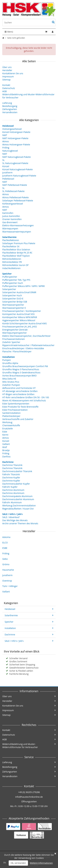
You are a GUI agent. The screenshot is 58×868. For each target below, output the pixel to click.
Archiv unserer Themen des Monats (20, 523)
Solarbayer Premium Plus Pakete (19, 243)
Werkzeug (7, 422)
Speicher (29, 622)
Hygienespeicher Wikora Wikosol (19, 320)
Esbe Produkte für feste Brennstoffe (20, 407)
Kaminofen (8, 213)
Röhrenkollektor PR (12, 262)
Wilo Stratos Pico (11, 382)
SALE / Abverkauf (11, 517)
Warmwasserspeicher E (14, 308)
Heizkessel (29, 609)
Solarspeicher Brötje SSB (15, 302)
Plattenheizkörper (11, 416)
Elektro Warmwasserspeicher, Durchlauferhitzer (26, 336)
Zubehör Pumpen (11, 385)
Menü (9, 32)
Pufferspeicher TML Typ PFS (16, 280)
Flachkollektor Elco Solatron (16, 250)
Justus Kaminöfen (11, 216)
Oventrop (7, 581)
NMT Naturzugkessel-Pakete (17, 157)
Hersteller (7, 70)
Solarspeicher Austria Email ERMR (19, 292)
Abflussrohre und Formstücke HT (19, 388)
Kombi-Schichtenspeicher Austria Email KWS (25, 323)
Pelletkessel (8, 179)
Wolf (5, 447)
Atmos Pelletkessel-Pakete (15, 197)
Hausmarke (8, 570)
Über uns (7, 67)
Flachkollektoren (11, 240)
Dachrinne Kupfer (11, 477)
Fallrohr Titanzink (11, 474)
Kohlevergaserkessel (13, 204)
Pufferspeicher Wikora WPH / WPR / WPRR (24, 286)
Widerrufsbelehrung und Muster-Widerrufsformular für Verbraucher (29, 746)
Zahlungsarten (10, 109)
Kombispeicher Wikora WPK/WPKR (20, 317)
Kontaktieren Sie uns (13, 73)
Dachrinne (29, 635)
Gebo (5, 559)
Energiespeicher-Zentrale (15, 330)
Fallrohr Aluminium (12, 502)
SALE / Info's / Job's (29, 641)
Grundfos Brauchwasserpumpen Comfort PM (25, 366)
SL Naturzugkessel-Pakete (15, 163)
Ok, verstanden (18, 863)
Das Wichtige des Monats (15, 520)
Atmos (6, 141)
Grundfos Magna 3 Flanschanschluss (21, 369)
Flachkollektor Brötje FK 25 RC (17, 253)
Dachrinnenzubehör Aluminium (18, 499)
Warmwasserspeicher (13, 305)
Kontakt (6, 85)
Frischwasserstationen (14, 339)
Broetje (6, 450)
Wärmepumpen (10, 229)
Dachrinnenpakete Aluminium (17, 496)
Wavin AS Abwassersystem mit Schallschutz (24, 400)
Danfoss (6, 456)
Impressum (8, 76)
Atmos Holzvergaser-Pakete (16, 144)
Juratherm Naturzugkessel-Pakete (19, 176)
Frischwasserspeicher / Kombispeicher (22, 311)
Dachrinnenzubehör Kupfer (16, 484)
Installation (29, 628)
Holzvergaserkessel (12, 129)
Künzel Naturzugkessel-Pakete (17, 169)
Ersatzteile (8, 428)
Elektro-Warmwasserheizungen (18, 225)
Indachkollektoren (11, 268)
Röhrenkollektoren (12, 259)
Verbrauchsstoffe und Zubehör (18, 419)
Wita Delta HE (9, 379)
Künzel (6, 166)
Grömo (6, 564)
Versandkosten (10, 112)
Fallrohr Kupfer (10, 487)
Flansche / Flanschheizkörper (17, 351)
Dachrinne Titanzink (12, 465)
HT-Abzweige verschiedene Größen (20, 391)
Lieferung (7, 103)
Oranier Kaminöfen (12, 219)
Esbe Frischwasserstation (15, 410)
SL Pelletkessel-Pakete (13, 191)
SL (3, 160)
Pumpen (7, 360)
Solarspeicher (9, 289)
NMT (5, 135)
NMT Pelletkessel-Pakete (15, 185)
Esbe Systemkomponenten (16, 404)
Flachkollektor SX (11, 246)
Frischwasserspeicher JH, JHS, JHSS (20, 327)
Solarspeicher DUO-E (13, 299)
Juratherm (7, 172)
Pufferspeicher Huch (13, 283)
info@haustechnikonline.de (29, 797)
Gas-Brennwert (10, 222)
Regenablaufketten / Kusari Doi (18, 509)
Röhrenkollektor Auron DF (15, 265)
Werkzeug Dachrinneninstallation (19, 506)
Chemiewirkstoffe (11, 425)
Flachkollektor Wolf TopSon (16, 256)
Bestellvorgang (10, 106)
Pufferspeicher (10, 277)
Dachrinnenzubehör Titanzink (17, 471)
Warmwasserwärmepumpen (17, 232)
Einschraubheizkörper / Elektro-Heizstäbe (23, 348)
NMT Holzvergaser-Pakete (15, 138)
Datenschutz (9, 88)
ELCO (5, 543)
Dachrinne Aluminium (13, 490)
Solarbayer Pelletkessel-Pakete (18, 201)
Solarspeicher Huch (12, 295)
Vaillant (6, 444)
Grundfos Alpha (10, 363)
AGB (4, 91)
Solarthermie (29, 615)
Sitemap (6, 80)
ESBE (5, 548)
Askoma (6, 537)
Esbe (5, 432)
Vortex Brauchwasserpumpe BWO (19, 376)
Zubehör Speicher (11, 342)
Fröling (6, 148)
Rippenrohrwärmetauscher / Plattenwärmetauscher (28, 345)
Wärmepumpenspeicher (15, 333)
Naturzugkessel (10, 151)
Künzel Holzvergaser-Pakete (16, 132)
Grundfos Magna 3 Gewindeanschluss (21, 372)
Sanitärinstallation (11, 413)
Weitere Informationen (41, 863)
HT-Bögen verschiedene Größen (18, 394)
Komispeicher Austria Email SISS (18, 314)
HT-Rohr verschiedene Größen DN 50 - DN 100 (26, 397)
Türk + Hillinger (10, 586)
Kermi (5, 435)
